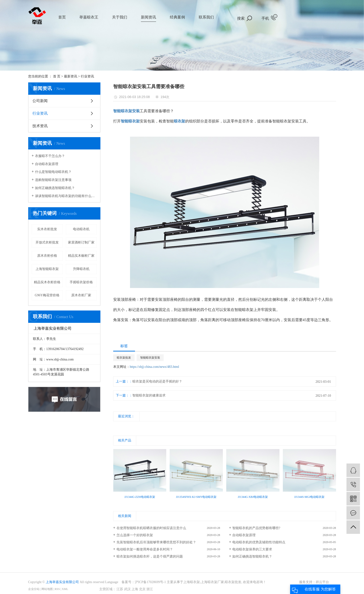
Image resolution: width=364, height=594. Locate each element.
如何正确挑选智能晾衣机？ (55, 188)
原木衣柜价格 (47, 256)
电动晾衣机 (81, 229)
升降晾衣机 (81, 269)
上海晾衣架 (192, 582)
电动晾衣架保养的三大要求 (252, 549)
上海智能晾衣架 (47, 269)
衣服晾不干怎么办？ (50, 156)
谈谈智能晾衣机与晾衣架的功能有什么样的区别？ (66, 196)
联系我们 (206, 17)
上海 (135, 589)
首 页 (57, 76)
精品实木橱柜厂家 (81, 256)
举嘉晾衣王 (89, 17)
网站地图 (47, 589)
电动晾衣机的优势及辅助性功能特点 (259, 542)
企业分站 (34, 589)
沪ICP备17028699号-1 (150, 582)
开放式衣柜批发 (47, 242)
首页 (62, 17)
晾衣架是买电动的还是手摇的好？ (157, 381)
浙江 (150, 589)
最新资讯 (71, 76)
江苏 (120, 589)
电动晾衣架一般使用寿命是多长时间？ (145, 549)
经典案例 (177, 17)
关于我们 (120, 17)
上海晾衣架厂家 (212, 582)
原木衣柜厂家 (81, 295)
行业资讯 (87, 76)
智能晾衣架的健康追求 (149, 395)
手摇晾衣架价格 (81, 282)
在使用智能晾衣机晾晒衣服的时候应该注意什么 (151, 528)
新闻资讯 (148, 17)
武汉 (127, 589)
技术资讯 (40, 126)
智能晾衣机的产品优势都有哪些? (256, 528)
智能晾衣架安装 (150, 358)
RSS (57, 589)
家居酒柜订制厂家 (81, 242)
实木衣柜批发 (47, 229)
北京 (142, 589)
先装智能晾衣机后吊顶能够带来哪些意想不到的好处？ (156, 542)
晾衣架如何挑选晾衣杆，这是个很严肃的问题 (150, 556)
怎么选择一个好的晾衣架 (135, 535)
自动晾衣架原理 (47, 164)
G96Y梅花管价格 (47, 295)
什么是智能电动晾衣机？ (53, 172)
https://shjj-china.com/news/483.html (154, 367)
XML (65, 589)
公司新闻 (40, 101)
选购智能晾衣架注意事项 (53, 180)
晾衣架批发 (124, 358)
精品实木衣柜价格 (47, 282)
